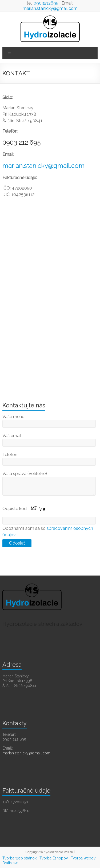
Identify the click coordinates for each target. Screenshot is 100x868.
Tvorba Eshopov (54, 858)
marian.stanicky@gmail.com (50, 8)
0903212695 (46, 3)
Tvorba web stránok (19, 858)
